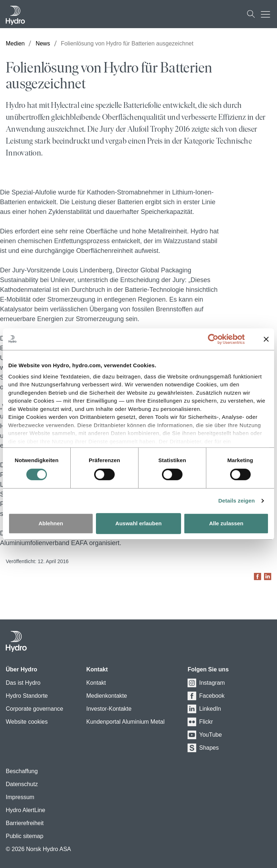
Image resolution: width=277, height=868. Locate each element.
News (43, 43)
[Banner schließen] (266, 339)
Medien (15, 43)
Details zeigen (236, 501)
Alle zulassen (226, 523)
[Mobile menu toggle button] (267, 14)
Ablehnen (51, 523)
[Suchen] (251, 14)
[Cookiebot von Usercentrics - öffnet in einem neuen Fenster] (219, 339)
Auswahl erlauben (138, 523)
